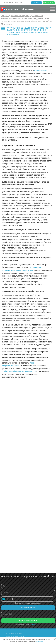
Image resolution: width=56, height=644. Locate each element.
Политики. (40, 642)
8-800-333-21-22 (14, 3)
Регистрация (49, 3)
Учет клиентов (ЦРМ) (15, 637)
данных (33, 624)
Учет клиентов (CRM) (21, 16)
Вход (37, 3)
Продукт (5, 16)
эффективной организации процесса (19, 371)
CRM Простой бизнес (21, 9)
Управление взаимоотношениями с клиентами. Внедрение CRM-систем (25, 18)
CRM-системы (41, 70)
